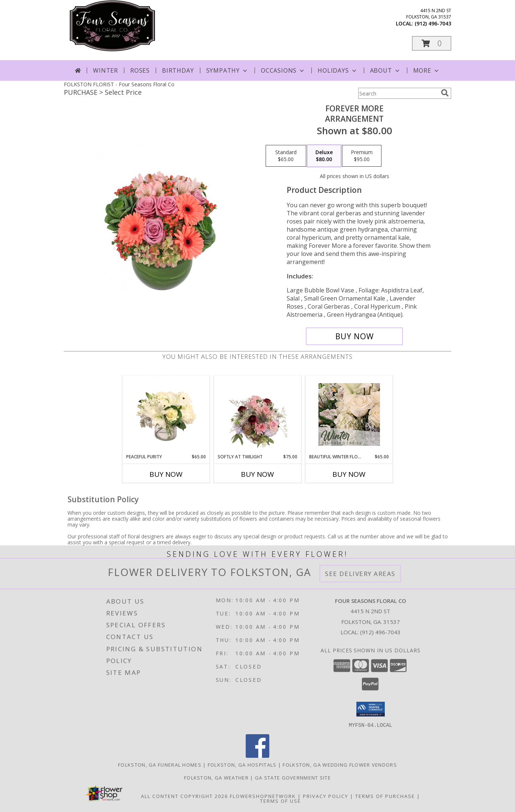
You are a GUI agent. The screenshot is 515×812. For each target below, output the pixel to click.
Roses (140, 70)
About (386, 70)
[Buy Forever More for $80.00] (354, 336)
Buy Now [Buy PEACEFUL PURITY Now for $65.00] (166, 474)
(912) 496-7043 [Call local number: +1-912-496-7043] (433, 23)
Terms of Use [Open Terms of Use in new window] (281, 801)
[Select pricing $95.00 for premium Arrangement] (362, 156)
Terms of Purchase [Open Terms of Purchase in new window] (385, 796)
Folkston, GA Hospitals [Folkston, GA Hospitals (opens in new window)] (242, 764)
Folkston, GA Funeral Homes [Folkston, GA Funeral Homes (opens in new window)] (160, 764)
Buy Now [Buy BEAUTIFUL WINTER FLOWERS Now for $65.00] (349, 474)
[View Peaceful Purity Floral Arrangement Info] (166, 414)
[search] (445, 93)
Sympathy (227, 70)
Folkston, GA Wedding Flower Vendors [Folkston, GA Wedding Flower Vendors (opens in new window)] (340, 764)
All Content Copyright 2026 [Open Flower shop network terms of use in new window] (184, 796)
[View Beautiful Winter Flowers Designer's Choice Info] (349, 414)
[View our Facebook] (257, 755)
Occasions (283, 70)
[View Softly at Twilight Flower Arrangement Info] (258, 414)
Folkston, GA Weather (216, 777)
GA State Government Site (293, 777)
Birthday (178, 70)
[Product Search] (398, 93)
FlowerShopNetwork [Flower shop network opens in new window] (263, 796)
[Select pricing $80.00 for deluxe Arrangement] (324, 156)
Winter (106, 70)
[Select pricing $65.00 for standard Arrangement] (286, 156)
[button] (432, 43)
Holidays (338, 70)
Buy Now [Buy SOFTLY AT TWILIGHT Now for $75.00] (257, 474)
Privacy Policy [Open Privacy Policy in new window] (326, 796)
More (427, 70)
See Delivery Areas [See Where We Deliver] (360, 574)
